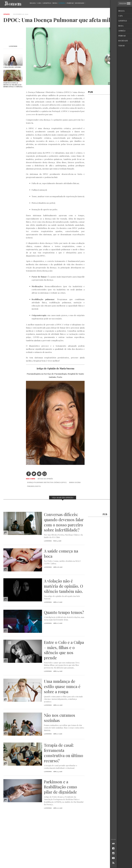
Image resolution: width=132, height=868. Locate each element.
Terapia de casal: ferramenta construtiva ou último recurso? (64, 753)
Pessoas (70, 3)
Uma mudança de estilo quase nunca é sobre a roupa (62, 686)
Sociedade (80, 3)
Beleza (33, 3)
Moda (55, 3)
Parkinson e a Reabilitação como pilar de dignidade (60, 787)
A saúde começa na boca (61, 554)
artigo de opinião (45, 479)
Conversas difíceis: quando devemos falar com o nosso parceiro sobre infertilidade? (64, 522)
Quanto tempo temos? (64, 612)
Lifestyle (47, 3)
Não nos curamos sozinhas (60, 718)
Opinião (62, 3)
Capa (39, 3)
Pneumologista (34, 486)
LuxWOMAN (13, 46)
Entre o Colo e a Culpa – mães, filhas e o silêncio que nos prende (64, 650)
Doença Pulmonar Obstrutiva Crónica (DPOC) (47, 482)
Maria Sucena (75, 482)
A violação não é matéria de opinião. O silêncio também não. (63, 586)
